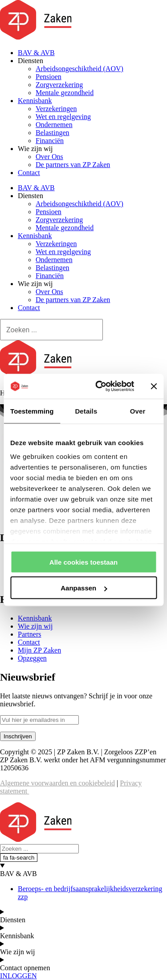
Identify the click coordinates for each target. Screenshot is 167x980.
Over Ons (49, 157)
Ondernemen (54, 125)
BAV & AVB (36, 53)
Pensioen (49, 77)
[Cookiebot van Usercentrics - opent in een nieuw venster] (100, 386)
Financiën (50, 141)
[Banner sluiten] (154, 386)
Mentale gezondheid (65, 93)
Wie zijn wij (35, 149)
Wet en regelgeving (63, 117)
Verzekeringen (56, 109)
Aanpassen (84, 588)
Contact (29, 173)
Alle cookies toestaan (83, 562)
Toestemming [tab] (32, 411)
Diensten (31, 61)
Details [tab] (86, 411)
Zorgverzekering (59, 85)
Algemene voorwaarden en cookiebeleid (57, 783)
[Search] (51, 330)
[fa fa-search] (19, 858)
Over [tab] (138, 411)
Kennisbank (35, 101)
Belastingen (53, 133)
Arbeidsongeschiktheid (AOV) (79, 69)
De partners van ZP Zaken (73, 165)
